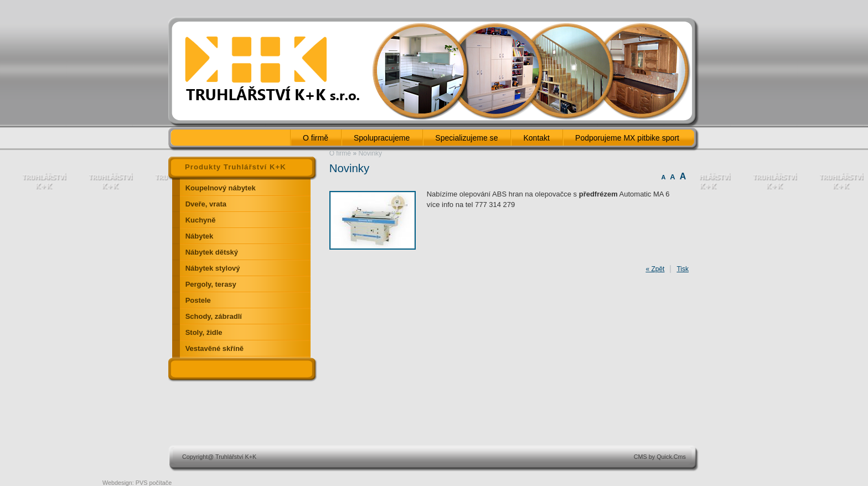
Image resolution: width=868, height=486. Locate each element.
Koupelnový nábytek (221, 188)
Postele (198, 300)
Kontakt (536, 138)
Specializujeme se (466, 138)
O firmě (316, 138)
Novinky (370, 153)
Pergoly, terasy (211, 284)
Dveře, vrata (206, 204)
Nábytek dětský (212, 252)
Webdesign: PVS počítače (137, 483)
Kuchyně (201, 220)
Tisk (683, 269)
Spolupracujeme (382, 138)
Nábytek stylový (213, 268)
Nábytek (200, 236)
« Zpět (655, 269)
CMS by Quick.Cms (660, 457)
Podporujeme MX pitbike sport (627, 138)
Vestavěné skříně (215, 348)
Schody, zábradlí (214, 316)
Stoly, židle (204, 332)
